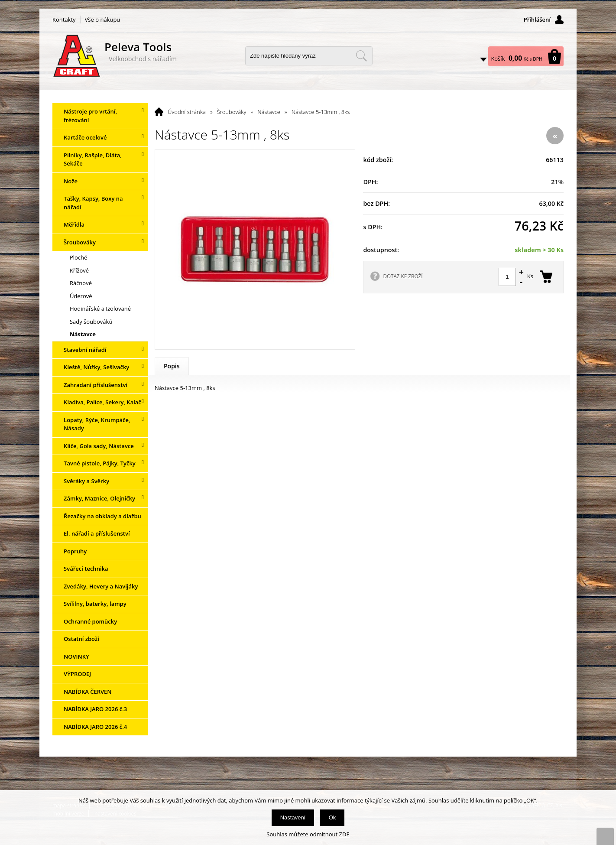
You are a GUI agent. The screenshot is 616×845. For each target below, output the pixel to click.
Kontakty (64, 19)
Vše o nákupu (103, 19)
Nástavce (269, 112)
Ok (332, 817)
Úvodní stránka (187, 112)
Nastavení (293, 817)
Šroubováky (232, 112)
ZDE (344, 834)
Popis (172, 366)
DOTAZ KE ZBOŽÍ (403, 276)
